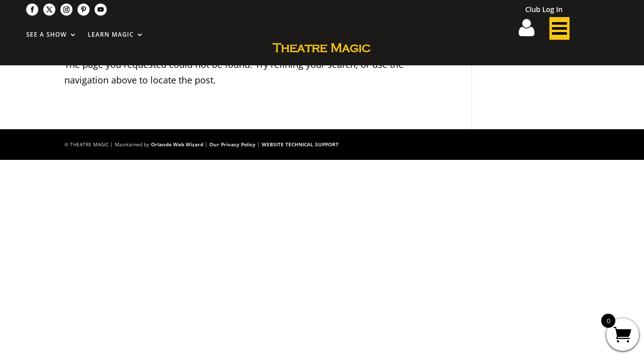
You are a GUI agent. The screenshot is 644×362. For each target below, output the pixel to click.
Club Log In (544, 10)
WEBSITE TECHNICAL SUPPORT (300, 144)
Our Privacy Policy (232, 144)
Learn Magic (111, 35)
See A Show (47, 35)
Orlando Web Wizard (177, 144)
